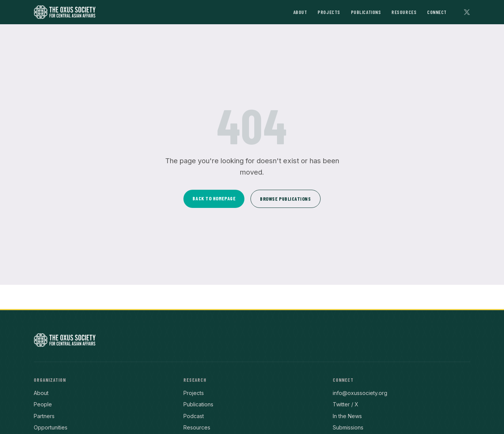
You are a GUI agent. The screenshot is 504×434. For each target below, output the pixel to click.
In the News (347, 416)
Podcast (194, 416)
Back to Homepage (214, 198)
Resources (404, 12)
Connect (437, 12)
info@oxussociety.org (360, 393)
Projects (329, 12)
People (43, 404)
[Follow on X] (467, 12)
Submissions (348, 427)
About (300, 12)
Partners (44, 416)
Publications (366, 12)
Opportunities (51, 427)
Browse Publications (285, 199)
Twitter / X (346, 404)
